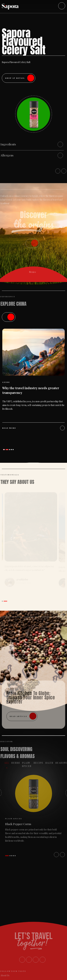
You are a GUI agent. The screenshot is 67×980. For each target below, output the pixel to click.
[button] (5, 450)
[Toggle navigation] (62, 6)
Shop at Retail (20, 78)
